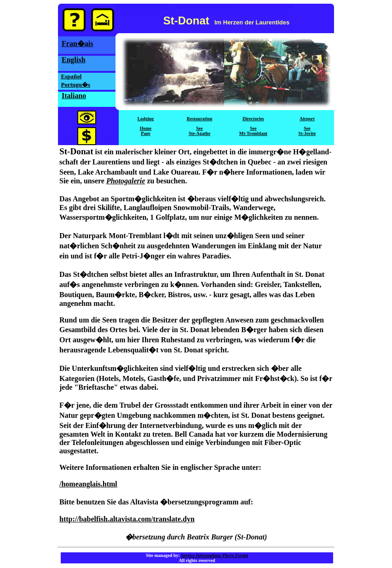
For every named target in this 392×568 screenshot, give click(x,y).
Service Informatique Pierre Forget (214, 555)
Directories (253, 119)
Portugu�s (76, 85)
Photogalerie (126, 181)
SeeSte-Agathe (199, 131)
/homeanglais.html (88, 484)
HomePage (146, 131)
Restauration (200, 119)
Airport (307, 119)
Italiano (74, 96)
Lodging (146, 119)
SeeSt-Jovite (307, 131)
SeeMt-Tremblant (253, 131)
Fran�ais (77, 44)
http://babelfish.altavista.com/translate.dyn (127, 519)
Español (72, 76)
